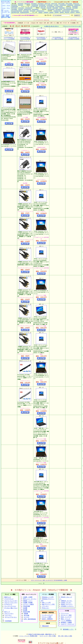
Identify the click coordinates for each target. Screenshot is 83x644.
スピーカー (8, 615)
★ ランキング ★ (5, 2)
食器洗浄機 (26, 612)
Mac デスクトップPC (48, 604)
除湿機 (25, 610)
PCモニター (46, 608)
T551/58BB (75, 8)
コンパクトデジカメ (10, 606)
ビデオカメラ (8, 604)
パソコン (3, 8)
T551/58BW (14, 9)
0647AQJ (67, 12)
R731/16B (43, 8)
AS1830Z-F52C (57, 11)
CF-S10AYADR (51, 7)
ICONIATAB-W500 (24, 12)
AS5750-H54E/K (75, 11)
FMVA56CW (41, 4)
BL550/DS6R (42, 5)
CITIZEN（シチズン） (67, 606)
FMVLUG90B (61, 4)
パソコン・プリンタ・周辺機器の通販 (28, 636)
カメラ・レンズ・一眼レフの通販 (48, 636)
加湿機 (25, 608)
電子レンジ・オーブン (30, 599)
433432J (51, 12)
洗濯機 (7, 16)
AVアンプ (7, 612)
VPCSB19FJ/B (29, 8)
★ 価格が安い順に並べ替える (51, 26)
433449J (57, 12)
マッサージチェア (47, 615)
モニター (7, 11)
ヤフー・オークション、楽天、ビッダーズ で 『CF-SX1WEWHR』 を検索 (49, 580)
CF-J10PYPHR (42, 7)
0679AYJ (73, 12)
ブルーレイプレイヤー (11, 603)
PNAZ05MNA (35, 9)
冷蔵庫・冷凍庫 (28, 597)
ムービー (3, 5)
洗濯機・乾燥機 (28, 603)
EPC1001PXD (51, 9)
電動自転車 (45, 626)
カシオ (3, 15)
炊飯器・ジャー (28, 601)
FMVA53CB (21, 4)
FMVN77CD (76, 4)
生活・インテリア (66, 617)
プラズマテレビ (9, 599)
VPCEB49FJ (75, 7)
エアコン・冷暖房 (28, 604)
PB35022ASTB (27, 9)
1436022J (46, 12)
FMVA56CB (27, 4)
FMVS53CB (14, 5)
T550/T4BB (69, 8)
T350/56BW (62, 8)
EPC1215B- (26, 11)
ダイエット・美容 (66, 615)
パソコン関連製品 (66, 621)
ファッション (65, 613)
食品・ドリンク (66, 619)
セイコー (8, 15)
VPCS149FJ (21, 8)
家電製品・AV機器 (66, 623)
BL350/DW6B (35, 5)
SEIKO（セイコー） (67, 604)
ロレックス (4, 12)
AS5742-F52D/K (66, 11)
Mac (2, 11)
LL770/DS (56, 5)
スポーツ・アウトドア (68, 624)
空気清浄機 (26, 606)
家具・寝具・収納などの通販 (65, 636)
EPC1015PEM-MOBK (69, 9)
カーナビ (27, 617)
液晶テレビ (8, 597)
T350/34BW (55, 8)
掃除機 (26, 614)
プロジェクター (9, 614)
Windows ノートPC (48, 597)
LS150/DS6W (63, 5)
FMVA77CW (54, 4)
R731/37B (49, 8)
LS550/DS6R (77, 5)
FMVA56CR (34, 4)
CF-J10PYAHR (34, 7)
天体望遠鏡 (8, 621)
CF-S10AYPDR (59, 7)
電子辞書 (27, 615)
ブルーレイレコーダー (11, 601)
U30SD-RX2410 (40, 11)
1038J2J (78, 12)
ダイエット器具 (47, 617)
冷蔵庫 (3, 16)
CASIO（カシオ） (66, 603)
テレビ (3, 3)
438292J (62, 12)
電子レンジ (4, 17)
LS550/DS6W (15, 7)
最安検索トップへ (68, 629)
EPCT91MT (33, 11)
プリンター (45, 606)
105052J (41, 12)
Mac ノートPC (46, 603)
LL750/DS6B (50, 5)
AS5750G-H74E (15, 12)
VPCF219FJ (14, 8)
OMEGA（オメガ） (67, 601)
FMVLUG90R (69, 4)
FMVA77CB (47, 4)
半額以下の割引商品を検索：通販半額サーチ (41, 634)
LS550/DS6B (70, 5)
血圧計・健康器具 (47, 619)
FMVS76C (21, 5)
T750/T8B (20, 9)
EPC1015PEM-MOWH (17, 11)
